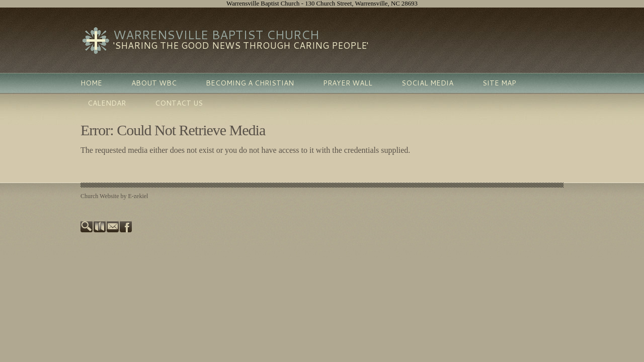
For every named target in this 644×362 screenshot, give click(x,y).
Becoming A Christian (250, 83)
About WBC (154, 83)
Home (91, 83)
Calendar (107, 103)
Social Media (427, 83)
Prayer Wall (348, 83)
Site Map (499, 83)
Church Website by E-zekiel (114, 196)
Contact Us (179, 103)
